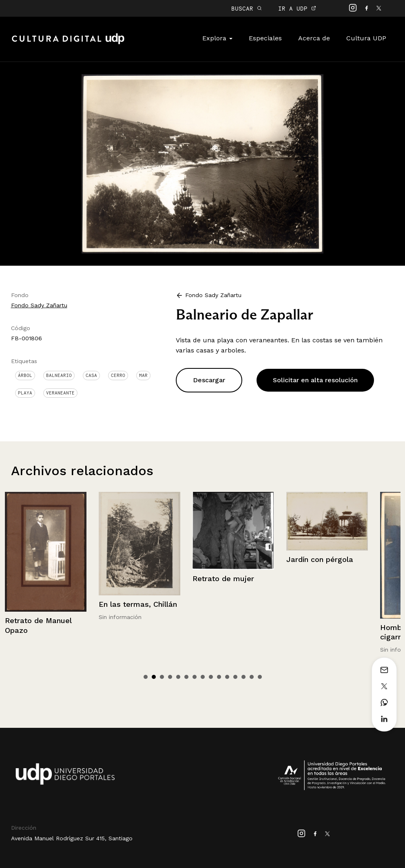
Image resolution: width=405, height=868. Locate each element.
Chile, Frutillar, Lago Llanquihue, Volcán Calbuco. (41, 565)
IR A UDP (297, 8)
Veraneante (60, 393)
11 (227, 677)
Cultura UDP (366, 38)
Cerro (118, 375)
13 (243, 677)
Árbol (25, 375)
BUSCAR (247, 8)
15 (260, 677)
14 (252, 677)
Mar (143, 375)
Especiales (265, 38)
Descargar (209, 380)
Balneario (59, 375)
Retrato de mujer (317, 578)
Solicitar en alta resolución (315, 380)
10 (219, 677)
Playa (25, 393)
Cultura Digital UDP (68, 43)
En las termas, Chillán (232, 604)
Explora (217, 38)
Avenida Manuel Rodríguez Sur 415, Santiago (72, 838)
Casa (91, 375)
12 (235, 677)
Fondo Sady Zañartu (39, 305)
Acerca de (314, 38)
